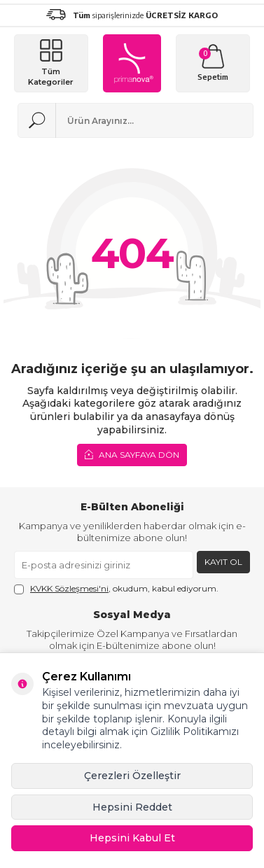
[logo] (132, 63)
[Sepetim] (213, 63)
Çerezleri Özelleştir (132, 776)
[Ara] (37, 120)
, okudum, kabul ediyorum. (116, 589)
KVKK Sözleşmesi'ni (69, 588)
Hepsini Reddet (132, 807)
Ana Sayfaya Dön (132, 454)
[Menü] (51, 63)
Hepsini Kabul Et (132, 838)
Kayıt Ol (223, 562)
